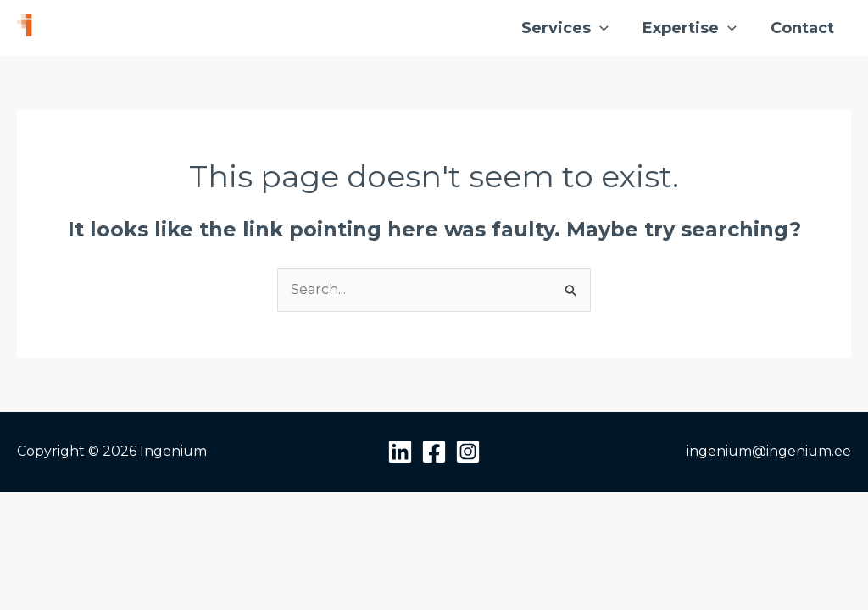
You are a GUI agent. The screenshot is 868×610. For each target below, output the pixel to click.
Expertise (690, 28)
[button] (600, 28)
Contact (802, 28)
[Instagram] (468, 452)
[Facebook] (434, 452)
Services (565, 28)
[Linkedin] (400, 452)
